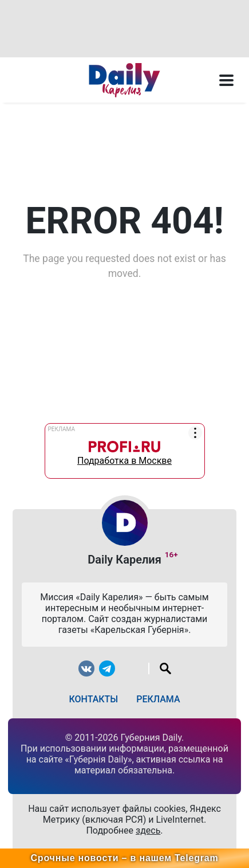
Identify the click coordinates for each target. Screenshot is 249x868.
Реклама (158, 699)
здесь (148, 830)
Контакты (93, 699)
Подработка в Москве (125, 451)
